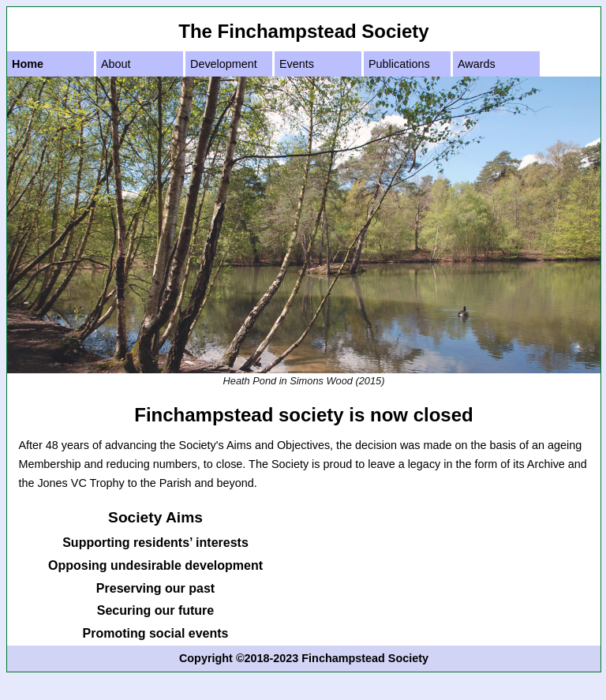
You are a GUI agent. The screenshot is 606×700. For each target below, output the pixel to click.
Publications (399, 64)
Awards (477, 64)
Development (224, 64)
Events (297, 64)
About (116, 64)
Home (28, 64)
